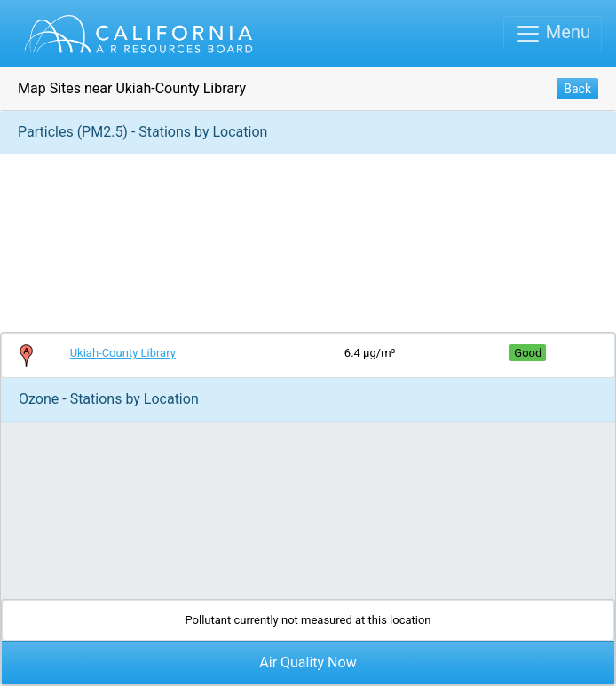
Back (577, 89)
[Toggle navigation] (553, 34)
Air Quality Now (308, 662)
